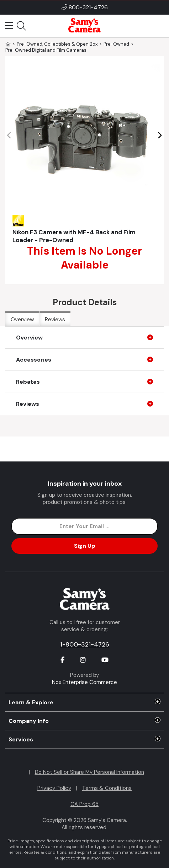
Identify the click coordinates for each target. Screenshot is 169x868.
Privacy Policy (54, 788)
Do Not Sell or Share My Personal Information (89, 772)
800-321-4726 (88, 7)
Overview (22, 320)
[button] (160, 136)
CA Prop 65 (84, 804)
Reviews (55, 320)
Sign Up (85, 546)
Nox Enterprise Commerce (84, 682)
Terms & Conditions (107, 788)
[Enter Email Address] (84, 526)
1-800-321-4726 (85, 644)
